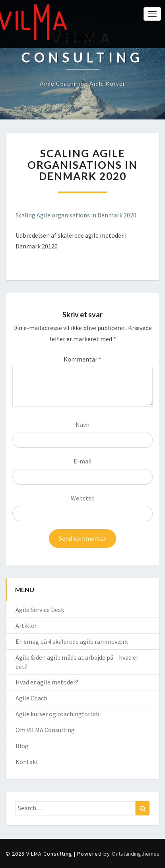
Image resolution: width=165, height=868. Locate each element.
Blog (22, 746)
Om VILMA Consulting (45, 730)
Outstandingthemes (136, 854)
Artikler (26, 626)
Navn (82, 424)
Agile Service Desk (40, 610)
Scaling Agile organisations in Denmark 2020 (76, 215)
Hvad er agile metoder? (47, 682)
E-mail (83, 461)
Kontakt (27, 762)
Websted (83, 498)
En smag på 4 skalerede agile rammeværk (72, 641)
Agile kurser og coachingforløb (57, 714)
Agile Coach (31, 698)
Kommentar (82, 359)
